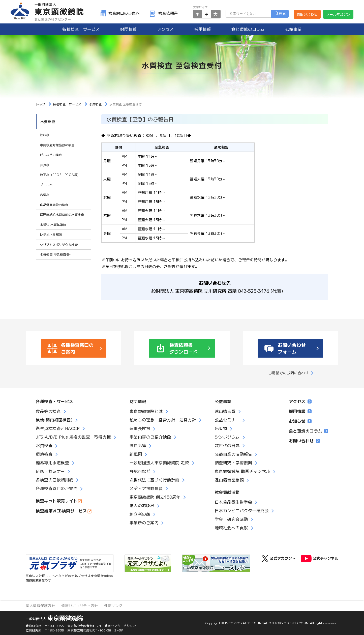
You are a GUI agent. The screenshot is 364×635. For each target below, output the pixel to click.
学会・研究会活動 (231, 519)
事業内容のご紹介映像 (150, 437)
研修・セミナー (50, 471)
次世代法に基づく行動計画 (155, 480)
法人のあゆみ (142, 505)
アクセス (166, 29)
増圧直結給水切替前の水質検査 (62, 215)
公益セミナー (227, 420)
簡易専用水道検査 (52, 463)
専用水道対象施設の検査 (57, 147)
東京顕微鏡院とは (146, 411)
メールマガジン (338, 14)
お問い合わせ (307, 14)
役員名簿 (138, 445)
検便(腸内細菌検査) (54, 420)
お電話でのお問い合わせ (289, 373)
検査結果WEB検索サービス (61, 511)
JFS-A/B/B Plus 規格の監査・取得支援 (73, 437)
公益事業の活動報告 (234, 454)
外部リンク (113, 605)
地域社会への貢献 (231, 528)
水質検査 (48, 123)
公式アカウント (279, 559)
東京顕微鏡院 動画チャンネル (242, 471)
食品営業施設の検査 (54, 206)
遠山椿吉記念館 (229, 480)
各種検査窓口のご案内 (57, 488)
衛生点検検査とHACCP (58, 428)
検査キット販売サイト (57, 501)
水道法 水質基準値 (53, 225)
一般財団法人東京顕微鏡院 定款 (159, 463)
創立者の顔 (140, 514)
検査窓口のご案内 (120, 13)
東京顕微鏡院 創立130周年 (155, 497)
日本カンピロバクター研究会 (242, 510)
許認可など (140, 471)
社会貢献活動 (227, 492)
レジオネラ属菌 (51, 235)
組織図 (136, 454)
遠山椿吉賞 (225, 411)
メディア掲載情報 (146, 488)
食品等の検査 (48, 411)
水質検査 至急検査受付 (56, 255)
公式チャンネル (320, 559)
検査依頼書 (164, 13)
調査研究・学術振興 (234, 463)
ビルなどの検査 (51, 156)
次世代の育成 (227, 445)
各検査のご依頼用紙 (55, 480)
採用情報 (203, 29)
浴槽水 (45, 196)
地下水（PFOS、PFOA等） (60, 176)
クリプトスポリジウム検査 (59, 245)
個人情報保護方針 (40, 605)
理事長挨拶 (140, 428)
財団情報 (129, 29)
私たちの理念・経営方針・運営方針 (163, 420)
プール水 (46, 186)
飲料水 (45, 137)
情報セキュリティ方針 (80, 605)
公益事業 (293, 29)
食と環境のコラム (248, 29)
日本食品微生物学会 (234, 502)
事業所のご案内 (144, 523)
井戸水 (45, 166)
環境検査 (44, 454)
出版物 (221, 428)
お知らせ (300, 421)
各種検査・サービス (55, 401)
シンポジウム (227, 437)
